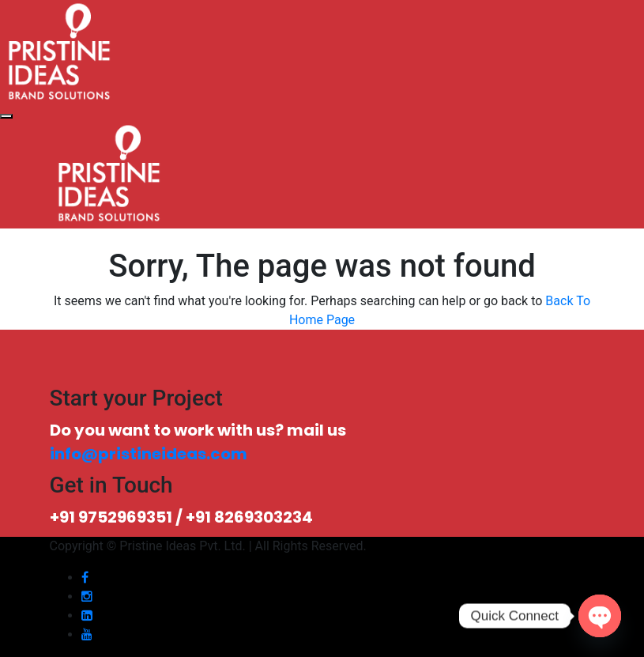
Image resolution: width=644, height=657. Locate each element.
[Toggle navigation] (6, 116)
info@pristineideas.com (149, 454)
